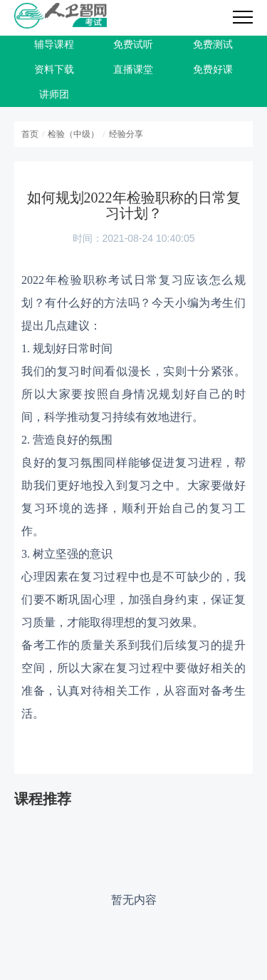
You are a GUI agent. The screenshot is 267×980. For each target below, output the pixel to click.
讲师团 (54, 95)
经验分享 (126, 134)
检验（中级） (73, 134)
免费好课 (213, 70)
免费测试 (213, 45)
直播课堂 (133, 70)
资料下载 (54, 70)
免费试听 (133, 45)
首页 (30, 134)
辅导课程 (54, 45)
